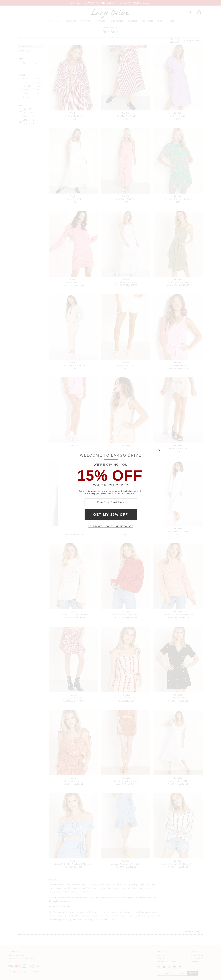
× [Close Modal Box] (159, 451)
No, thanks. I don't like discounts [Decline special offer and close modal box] (111, 526)
